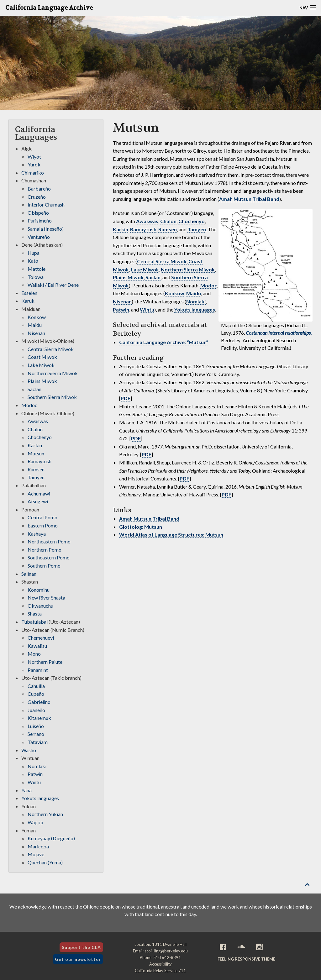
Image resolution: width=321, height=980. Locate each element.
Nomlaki (196, 301)
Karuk (28, 301)
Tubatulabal (34, 622)
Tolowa (36, 277)
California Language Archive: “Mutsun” (164, 342)
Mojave (36, 854)
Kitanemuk (39, 718)
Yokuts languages (195, 309)
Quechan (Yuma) (45, 862)
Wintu (147, 309)
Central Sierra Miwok (162, 261)
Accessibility (160, 964)
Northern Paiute (45, 662)
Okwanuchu (40, 606)
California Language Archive (49, 8)
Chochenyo (192, 221)
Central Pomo (42, 517)
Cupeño (36, 694)
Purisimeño (40, 220)
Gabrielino (39, 702)
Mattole (37, 269)
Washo (29, 750)
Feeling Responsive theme (246, 959)
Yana (26, 790)
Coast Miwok (42, 357)
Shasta (35, 613)
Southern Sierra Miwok (52, 397)
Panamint (38, 670)
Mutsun (36, 453)
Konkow (175, 293)
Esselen (29, 293)
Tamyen (197, 229)
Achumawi (39, 493)
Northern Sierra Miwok (188, 269)
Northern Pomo (45, 550)
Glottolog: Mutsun (141, 527)
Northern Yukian (45, 814)
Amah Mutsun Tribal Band (249, 199)
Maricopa (38, 846)
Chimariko (33, 173)
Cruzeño (37, 197)
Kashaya (37, 534)
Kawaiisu (37, 646)
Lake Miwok (145, 269)
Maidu (194, 293)
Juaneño (36, 710)
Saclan (153, 277)
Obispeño (38, 213)
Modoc (209, 285)
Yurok (34, 164)
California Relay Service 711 (160, 971)
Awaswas (147, 221)
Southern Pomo (44, 566)
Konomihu (39, 590)
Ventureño (39, 237)
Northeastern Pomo (49, 541)
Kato (33, 261)
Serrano (36, 734)
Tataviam (38, 742)
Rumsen (168, 229)
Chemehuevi (41, 638)
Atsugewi (38, 501)
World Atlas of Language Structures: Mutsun (171, 535)
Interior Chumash (46, 204)
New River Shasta (46, 597)
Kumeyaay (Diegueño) (51, 838)
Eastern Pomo (43, 525)
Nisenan (122, 301)
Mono (34, 654)
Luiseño (36, 726)
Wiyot (34, 157)
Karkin (121, 229)
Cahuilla (36, 686)
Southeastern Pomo (49, 557)
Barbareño (39, 189)
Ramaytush (143, 229)
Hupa (34, 253)
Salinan (29, 574)
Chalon (168, 221)
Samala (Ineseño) (46, 229)
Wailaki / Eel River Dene (53, 285)
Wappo (35, 822)
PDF (126, 398)
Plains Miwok (128, 277)
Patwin (121, 309)
